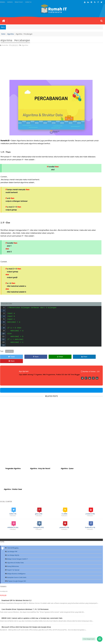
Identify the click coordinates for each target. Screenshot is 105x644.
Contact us (97, 629)
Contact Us (28, 2)
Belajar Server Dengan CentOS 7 (18, 534)
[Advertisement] (51, 64)
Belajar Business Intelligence (16, 549)
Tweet (10, 357)
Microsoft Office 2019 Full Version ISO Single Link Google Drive (26, 602)
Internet (40, 629)
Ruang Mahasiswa (13, 542)
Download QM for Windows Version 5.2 (16, 576)
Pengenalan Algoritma (12, 464)
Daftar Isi (10, 2)
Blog (11, 629)
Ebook (17, 629)
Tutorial (48, 629)
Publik (55, 629)
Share (31, 357)
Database (25, 629)
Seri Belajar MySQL (13, 531)
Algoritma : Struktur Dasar (90, 464)
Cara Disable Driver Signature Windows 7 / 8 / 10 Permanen (25, 585)
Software (63, 629)
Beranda (2, 2)
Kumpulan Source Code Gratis (17, 553)
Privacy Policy (19, 2)
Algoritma (11, 34)
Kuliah (32, 629)
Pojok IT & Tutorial (13, 545)
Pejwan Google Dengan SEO (17, 556)
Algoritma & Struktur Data (15, 538)
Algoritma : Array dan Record (38, 464)
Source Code (79, 629)
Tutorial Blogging (13, 523)
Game (70, 629)
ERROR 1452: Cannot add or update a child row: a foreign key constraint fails (32, 594)
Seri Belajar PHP (12, 527)
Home (3, 34)
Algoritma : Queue (64, 464)
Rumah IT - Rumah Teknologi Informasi (27, 640)
